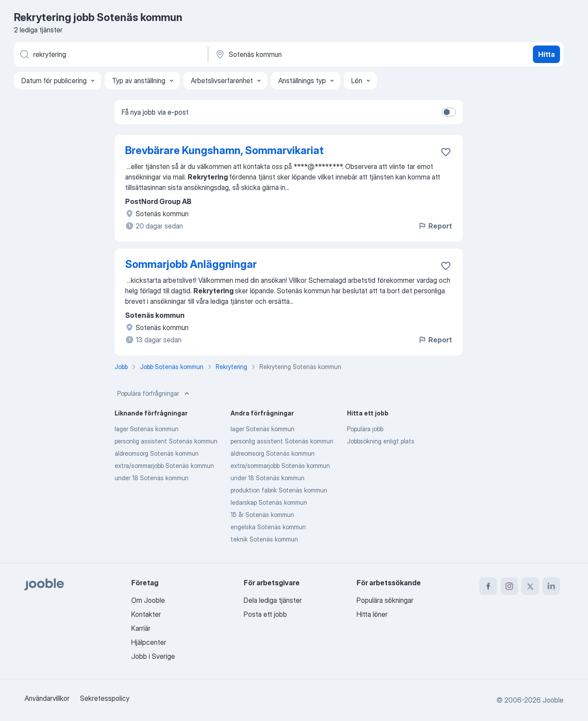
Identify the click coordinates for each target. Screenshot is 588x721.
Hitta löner (372, 614)
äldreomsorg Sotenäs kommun (157, 453)
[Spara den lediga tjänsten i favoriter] (446, 152)
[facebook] (488, 586)
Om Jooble (148, 600)
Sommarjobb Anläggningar (191, 264)
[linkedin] (551, 586)
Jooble (553, 700)
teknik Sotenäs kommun (264, 539)
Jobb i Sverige (153, 656)
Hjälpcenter (149, 642)
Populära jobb (365, 429)
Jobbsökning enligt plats (381, 441)
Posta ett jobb (265, 614)
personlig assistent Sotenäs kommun (166, 441)
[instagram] (509, 586)
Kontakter (146, 614)
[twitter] (530, 586)
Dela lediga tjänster (273, 600)
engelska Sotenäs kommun (268, 527)
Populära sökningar (385, 600)
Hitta (546, 54)
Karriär (141, 628)
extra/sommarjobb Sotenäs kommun (164, 466)
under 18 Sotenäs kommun (152, 478)
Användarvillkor (47, 698)
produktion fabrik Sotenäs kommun (279, 490)
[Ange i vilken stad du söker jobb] (306, 54)
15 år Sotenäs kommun (262, 515)
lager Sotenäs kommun (147, 429)
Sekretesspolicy (105, 698)
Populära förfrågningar (154, 394)
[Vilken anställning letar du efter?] (110, 54)
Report (435, 226)
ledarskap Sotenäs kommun (269, 502)
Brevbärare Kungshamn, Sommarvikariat (224, 150)
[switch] (449, 112)
